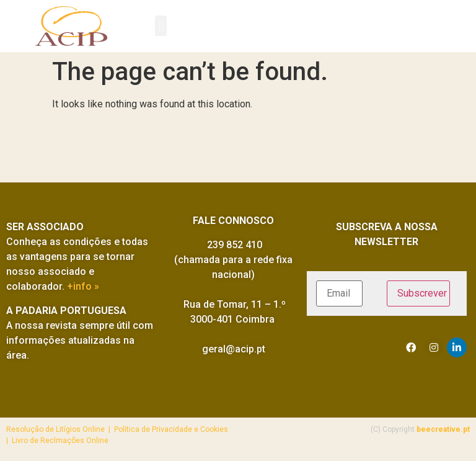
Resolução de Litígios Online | (60, 429)
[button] (161, 26)
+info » (83, 286)
